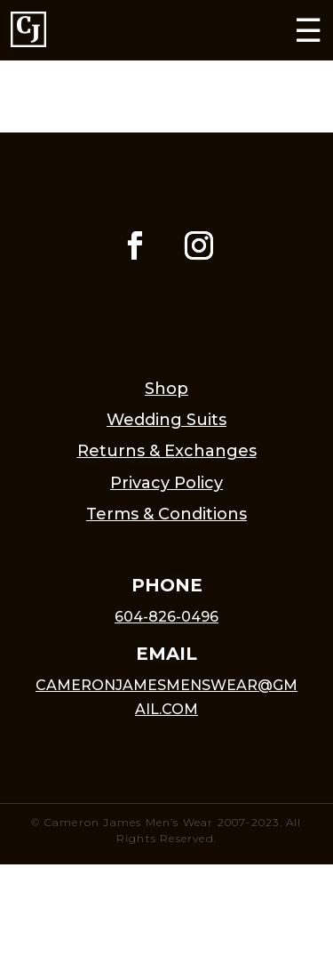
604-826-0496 (166, 617)
